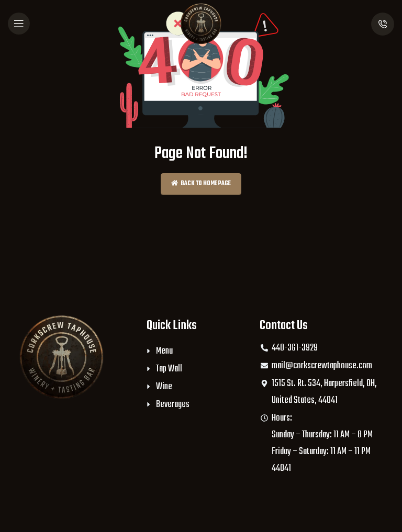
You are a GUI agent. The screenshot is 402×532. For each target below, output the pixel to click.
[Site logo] (201, 24)
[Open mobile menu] (19, 24)
